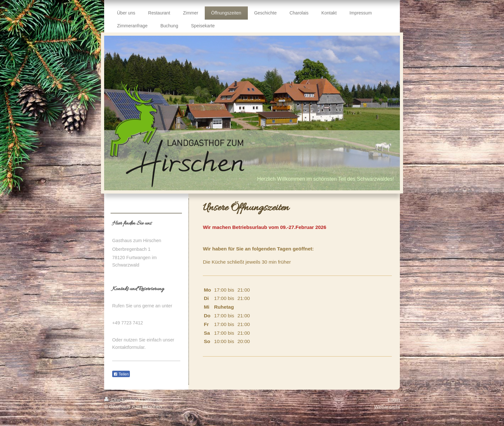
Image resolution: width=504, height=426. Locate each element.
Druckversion (123, 399)
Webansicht (387, 407)
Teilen (121, 374)
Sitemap (153, 399)
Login (394, 399)
